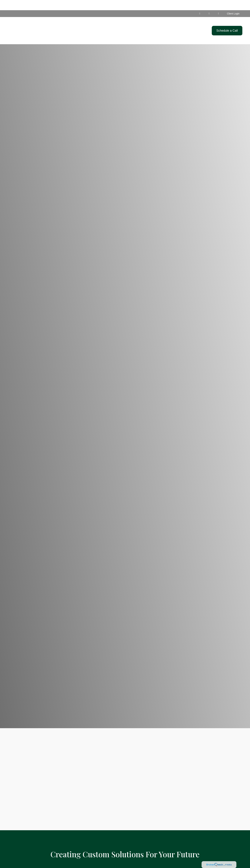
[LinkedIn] (200, 3)
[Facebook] (209, 3)
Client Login (233, 3)
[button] (116, 20)
